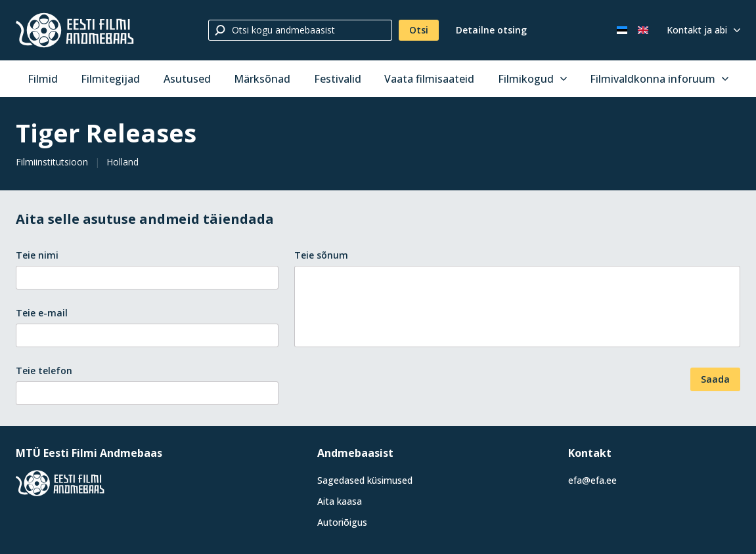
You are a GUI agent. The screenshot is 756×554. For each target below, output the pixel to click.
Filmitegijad (110, 79)
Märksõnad (262, 79)
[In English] (643, 30)
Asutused (187, 79)
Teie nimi (37, 255)
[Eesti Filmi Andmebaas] (75, 30)
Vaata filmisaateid (429, 79)
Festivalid (338, 79)
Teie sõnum (321, 255)
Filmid (43, 79)
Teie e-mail (42, 313)
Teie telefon (44, 371)
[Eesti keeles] (622, 30)
